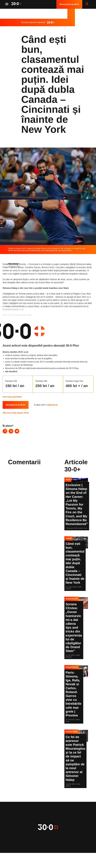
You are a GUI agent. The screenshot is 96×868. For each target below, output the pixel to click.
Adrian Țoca (83, 528)
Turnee (68, 538)
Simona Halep (71, 732)
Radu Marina (13, 264)
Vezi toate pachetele (12, 397)
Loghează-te (52, 405)
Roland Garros (72, 599)
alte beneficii (11, 371)
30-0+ (68, 480)
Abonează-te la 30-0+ (69, 4)
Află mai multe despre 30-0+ (16, 413)
